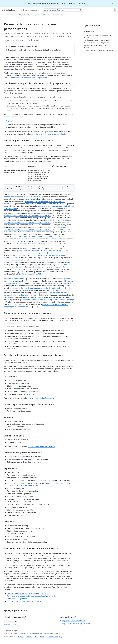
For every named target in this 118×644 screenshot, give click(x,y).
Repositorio (11, 468)
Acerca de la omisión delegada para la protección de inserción (38, 288)
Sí (7, 621)
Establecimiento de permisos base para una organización (28, 593)
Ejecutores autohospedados (14, 279)
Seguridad (10, 522)
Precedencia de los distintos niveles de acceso (31, 548)
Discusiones (11, 377)
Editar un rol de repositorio (17, 599)
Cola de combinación (15, 436)
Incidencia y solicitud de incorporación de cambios (29, 404)
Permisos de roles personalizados (55, 15)
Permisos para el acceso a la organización (29, 140)
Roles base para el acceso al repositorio (28, 313)
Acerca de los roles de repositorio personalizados (48, 134)
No (15, 621)
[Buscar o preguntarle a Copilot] (63, 10)
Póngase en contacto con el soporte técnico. (75, 624)
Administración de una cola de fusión (41, 446)
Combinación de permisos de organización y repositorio (37, 83)
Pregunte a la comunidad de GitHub (72, 621)
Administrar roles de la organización (31, 15)
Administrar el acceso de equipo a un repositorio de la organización (32, 596)
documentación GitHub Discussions (41, 398)
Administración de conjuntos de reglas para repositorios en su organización (43, 236)
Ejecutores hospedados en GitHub (31, 274)
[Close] (112, 3)
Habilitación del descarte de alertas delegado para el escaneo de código (48, 300)
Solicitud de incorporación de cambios (23, 453)
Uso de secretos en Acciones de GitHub (49, 255)
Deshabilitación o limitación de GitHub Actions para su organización (43, 251)
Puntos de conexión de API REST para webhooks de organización (28, 215)
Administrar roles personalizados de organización (29, 78)
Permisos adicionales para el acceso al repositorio (33, 355)
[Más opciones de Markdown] (102, 26)
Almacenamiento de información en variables (52, 260)
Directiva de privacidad (10, 625)
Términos (21, 637)
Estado (36, 637)
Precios (42, 637)
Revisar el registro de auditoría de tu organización (34, 243)
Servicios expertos (52, 637)
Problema (10, 417)
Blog (61, 637)
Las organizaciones (11, 15)
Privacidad (29, 637)
